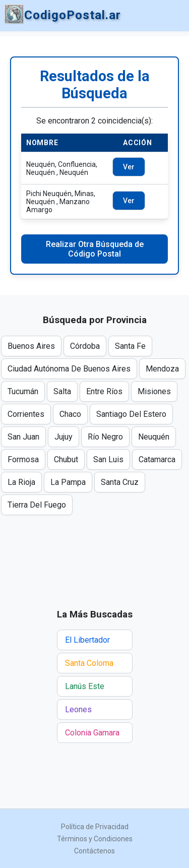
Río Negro (105, 437)
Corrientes (26, 414)
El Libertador (87, 640)
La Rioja (21, 482)
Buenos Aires (31, 346)
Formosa (23, 459)
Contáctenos (94, 851)
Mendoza (162, 369)
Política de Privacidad (95, 827)
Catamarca (157, 459)
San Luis (108, 459)
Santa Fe (130, 346)
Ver (129, 167)
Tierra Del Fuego (37, 505)
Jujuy (64, 437)
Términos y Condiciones (95, 839)
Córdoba (85, 346)
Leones (78, 709)
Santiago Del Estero (131, 414)
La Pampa (68, 482)
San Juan (23, 437)
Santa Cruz (120, 482)
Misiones (154, 391)
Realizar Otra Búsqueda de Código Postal (95, 249)
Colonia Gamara (92, 733)
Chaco (70, 414)
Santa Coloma (89, 663)
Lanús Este (85, 686)
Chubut (66, 459)
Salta (62, 391)
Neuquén (154, 437)
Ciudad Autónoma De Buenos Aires (69, 369)
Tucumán (23, 391)
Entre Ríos (104, 391)
